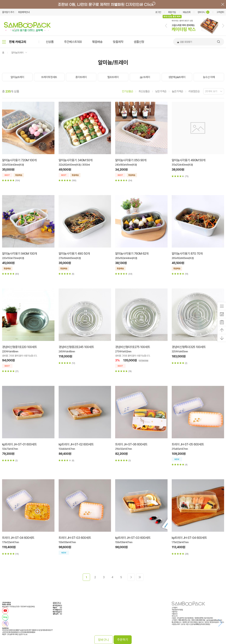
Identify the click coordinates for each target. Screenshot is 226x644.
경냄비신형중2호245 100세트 (76, 347)
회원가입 (172, 12)
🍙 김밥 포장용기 (184, 42)
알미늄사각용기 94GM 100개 (20, 254)
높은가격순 (178, 91)
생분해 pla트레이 (177, 77)
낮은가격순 (161, 91)
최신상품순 (144, 91)
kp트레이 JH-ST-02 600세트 (76, 444)
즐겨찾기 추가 (8, 12)
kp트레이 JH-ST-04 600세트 (189, 538)
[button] (166, 26)
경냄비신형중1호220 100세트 (20, 347)
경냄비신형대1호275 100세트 (133, 347)
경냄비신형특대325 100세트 (189, 347)
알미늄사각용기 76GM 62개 (132, 254)
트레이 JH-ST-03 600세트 (75, 538)
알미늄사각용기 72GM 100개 (19, 160)
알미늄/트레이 (17, 53)
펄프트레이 (113, 77)
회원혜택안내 (24, 12)
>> (140, 577)
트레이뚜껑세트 (49, 77)
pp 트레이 (145, 77)
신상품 (50, 42)
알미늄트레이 (17, 77)
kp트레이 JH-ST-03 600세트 (133, 538)
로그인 (158, 12)
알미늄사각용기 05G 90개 (131, 160)
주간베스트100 (73, 42)
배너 (113, 4)
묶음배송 (97, 42)
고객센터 (220, 12)
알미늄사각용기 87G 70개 (187, 254)
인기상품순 (128, 91)
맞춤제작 (118, 42)
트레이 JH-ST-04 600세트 (18, 538)
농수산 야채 (209, 77)
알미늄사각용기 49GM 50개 (189, 160)
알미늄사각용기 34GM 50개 (76, 160)
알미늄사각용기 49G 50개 (74, 254)
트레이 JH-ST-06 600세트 (131, 444)
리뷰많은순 (194, 91)
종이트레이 (81, 77)
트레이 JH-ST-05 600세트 (188, 444)
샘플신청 (139, 42)
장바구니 (203, 12)
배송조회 (187, 12)
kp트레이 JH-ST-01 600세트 (19, 444)
